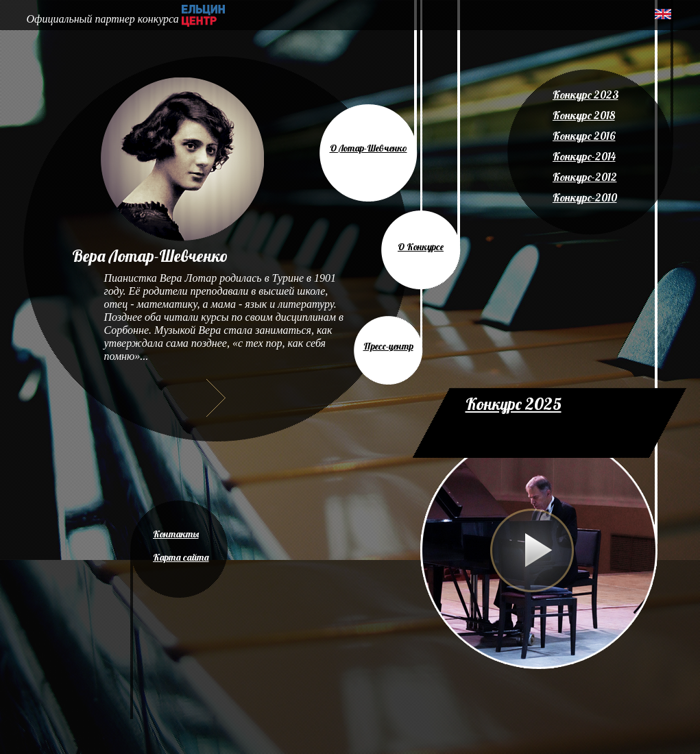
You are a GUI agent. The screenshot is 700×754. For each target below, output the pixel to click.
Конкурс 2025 (514, 404)
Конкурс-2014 (584, 156)
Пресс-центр (388, 346)
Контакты (176, 534)
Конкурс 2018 (584, 115)
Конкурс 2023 (586, 95)
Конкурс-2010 (585, 197)
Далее (216, 398)
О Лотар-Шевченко (369, 148)
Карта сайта (181, 557)
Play (532, 550)
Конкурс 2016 (584, 136)
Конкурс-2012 (585, 177)
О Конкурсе (421, 247)
